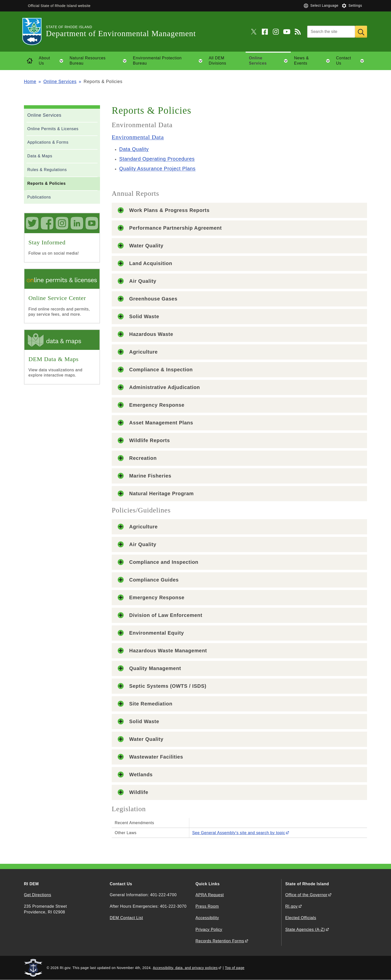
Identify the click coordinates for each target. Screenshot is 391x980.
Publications (39, 197)
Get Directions (38, 895)
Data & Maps (40, 156)
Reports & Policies (47, 183)
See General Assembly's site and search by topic (239, 833)
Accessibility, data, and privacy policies (185, 968)
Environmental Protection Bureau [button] (169, 61)
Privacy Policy (209, 930)
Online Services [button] (270, 61)
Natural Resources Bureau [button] (99, 61)
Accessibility (207, 918)
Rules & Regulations (47, 170)
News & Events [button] (313, 61)
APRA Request (210, 895)
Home (30, 82)
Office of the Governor (306, 895)
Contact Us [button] (352, 61)
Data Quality (134, 149)
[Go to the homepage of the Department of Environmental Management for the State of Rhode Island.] (35, 32)
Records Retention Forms (220, 941)
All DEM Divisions (217, 61)
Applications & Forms (48, 142)
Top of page (235, 968)
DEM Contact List (126, 918)
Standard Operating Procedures (157, 159)
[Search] (331, 32)
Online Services (60, 82)
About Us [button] (53, 61)
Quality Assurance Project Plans (157, 169)
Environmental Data (138, 137)
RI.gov (292, 906)
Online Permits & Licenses (53, 129)
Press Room (207, 906)
